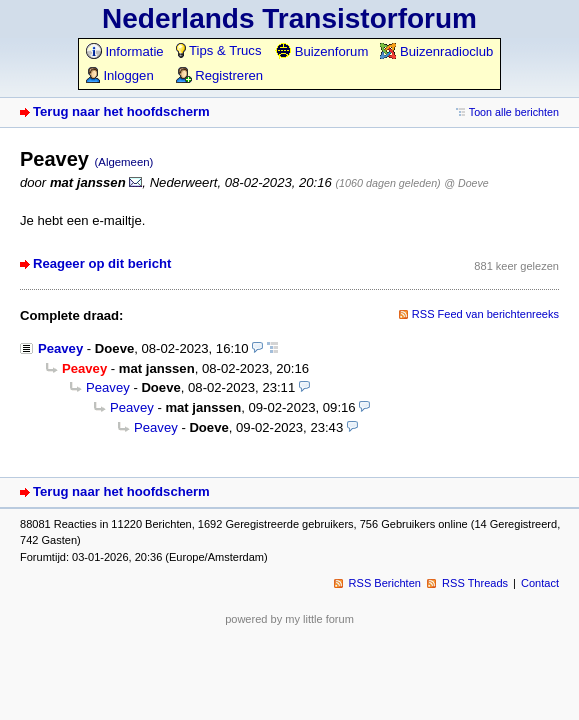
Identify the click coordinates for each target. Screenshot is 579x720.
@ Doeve (466, 183)
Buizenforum (321, 51)
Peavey (60, 348)
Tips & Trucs (219, 50)
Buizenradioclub (436, 51)
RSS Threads (475, 583)
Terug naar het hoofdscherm (121, 111)
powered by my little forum (289, 619)
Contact (540, 583)
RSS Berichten (385, 583)
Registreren (219, 75)
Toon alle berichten (514, 112)
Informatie (125, 51)
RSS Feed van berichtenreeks (485, 314)
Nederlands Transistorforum (289, 18)
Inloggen (120, 75)
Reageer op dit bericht (102, 263)
